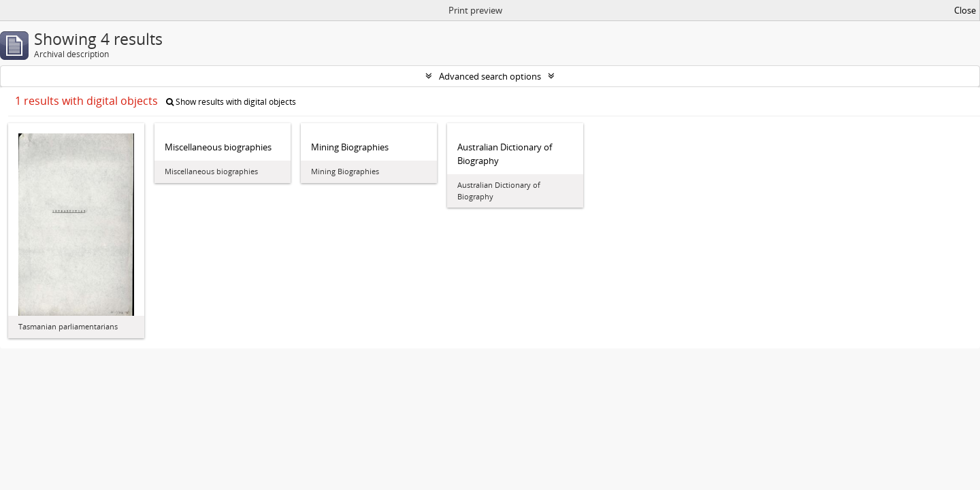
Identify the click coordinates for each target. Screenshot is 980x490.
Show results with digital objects (231, 102)
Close (965, 10)
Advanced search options (490, 76)
